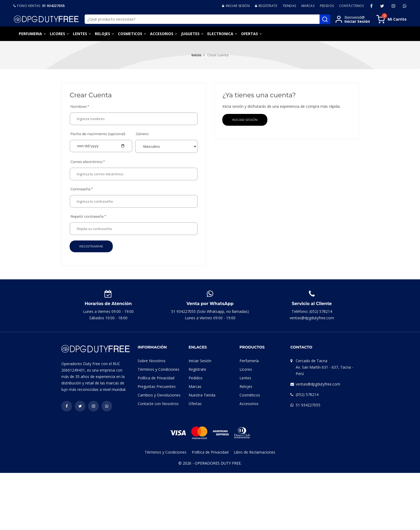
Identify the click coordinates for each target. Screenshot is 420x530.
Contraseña (82, 189)
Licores (57, 34)
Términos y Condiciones (159, 369)
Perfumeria (30, 34)
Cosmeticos (130, 34)
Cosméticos (250, 395)
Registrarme (91, 246)
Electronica (220, 34)
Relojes (102, 34)
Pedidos (327, 6)
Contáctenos (351, 6)
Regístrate (197, 369)
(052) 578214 (307, 394)
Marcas (308, 6)
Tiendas (289, 6)
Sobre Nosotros (152, 361)
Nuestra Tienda (202, 395)
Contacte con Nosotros (158, 404)
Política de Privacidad (156, 378)
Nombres (80, 106)
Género (142, 134)
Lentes (80, 34)
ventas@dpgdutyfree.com (318, 384)
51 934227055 (308, 405)
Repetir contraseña (88, 216)
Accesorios (162, 34)
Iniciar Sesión (245, 120)
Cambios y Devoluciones (159, 395)
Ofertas (250, 34)
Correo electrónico (88, 162)
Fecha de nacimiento (98, 134)
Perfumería (249, 361)
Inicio (196, 55)
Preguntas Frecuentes (157, 386)
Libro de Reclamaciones (255, 452)
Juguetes (190, 34)
